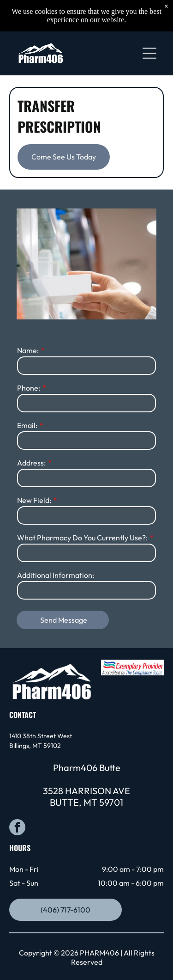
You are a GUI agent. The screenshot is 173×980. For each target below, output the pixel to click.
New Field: (34, 500)
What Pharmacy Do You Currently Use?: (82, 538)
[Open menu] (149, 53)
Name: (28, 350)
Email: (27, 425)
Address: (31, 463)
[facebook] (17, 828)
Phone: (29, 388)
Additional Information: (56, 575)
